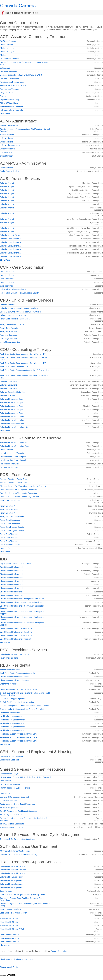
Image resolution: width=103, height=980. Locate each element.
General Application (59, 951)
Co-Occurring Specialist (10, 59)
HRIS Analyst (5, 781)
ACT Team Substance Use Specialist (15, 851)
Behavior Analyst (7, 183)
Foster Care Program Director (12, 527)
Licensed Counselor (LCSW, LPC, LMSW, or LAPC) (21, 75)
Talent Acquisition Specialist (11, 827)
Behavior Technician (8, 305)
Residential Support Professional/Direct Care (18, 734)
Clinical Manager (7, 48)
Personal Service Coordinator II (13, 85)
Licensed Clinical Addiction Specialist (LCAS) (18, 855)
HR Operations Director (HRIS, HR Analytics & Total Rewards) (25, 777)
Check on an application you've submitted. (17, 959)
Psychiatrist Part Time (9, 658)
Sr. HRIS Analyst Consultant (11, 808)
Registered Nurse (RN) (9, 100)
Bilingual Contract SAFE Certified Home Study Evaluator (23, 486)
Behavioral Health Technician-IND (14, 427)
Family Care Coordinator (10, 500)
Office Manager (6, 152)
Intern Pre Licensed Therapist (12, 453)
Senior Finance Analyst (9, 171)
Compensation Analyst (9, 774)
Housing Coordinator (8, 71)
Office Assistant (6, 138)
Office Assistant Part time (10, 145)
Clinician (3, 55)
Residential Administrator (10, 713)
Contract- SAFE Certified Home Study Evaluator (20, 497)
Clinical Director (6, 45)
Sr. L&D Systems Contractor (12, 815)
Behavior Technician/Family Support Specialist (19, 308)
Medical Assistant (7, 135)
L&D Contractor (6, 793)
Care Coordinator (7, 272)
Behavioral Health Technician (12, 417)
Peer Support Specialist (10, 935)
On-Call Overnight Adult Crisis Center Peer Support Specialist (25, 706)
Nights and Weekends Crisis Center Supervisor (19, 689)
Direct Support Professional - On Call (15, 677)
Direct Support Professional (11, 567)
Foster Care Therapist (9, 534)
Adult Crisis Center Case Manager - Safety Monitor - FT (23, 354)
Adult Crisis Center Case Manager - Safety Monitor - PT (23, 363)
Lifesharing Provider (8, 684)
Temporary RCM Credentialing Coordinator (17, 839)
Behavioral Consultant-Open (12, 399)
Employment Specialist (9, 760)
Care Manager (6, 891)
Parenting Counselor (8, 335)
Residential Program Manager (12, 716)
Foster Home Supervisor (10, 545)
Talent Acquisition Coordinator (12, 824)
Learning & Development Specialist (14, 797)
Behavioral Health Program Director (15, 654)
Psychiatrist (5, 96)
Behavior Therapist (8, 395)
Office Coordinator (7, 149)
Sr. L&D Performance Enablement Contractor (18, 811)
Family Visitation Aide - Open (12, 516)
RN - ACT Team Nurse (9, 103)
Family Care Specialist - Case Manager (16, 319)
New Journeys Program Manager (14, 82)
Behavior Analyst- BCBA (10, 235)
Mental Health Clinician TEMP (12, 929)
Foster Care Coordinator (10, 520)
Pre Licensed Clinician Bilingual (13, 457)
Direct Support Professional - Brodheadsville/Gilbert (21, 602)
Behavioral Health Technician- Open (15, 446)
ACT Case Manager (8, 41)
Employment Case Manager (11, 756)
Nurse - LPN (5, 548)
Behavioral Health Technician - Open (15, 443)
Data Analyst (5, 68)
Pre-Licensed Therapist (10, 89)
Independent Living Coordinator (13, 289)
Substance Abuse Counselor (12, 107)
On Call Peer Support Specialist (13, 699)
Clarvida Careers (18, 5)
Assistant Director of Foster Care (13, 479)
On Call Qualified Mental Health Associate (17, 702)
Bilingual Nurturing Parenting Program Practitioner (20, 312)
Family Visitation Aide (9, 506)
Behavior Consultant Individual (12, 392)
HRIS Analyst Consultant (10, 784)
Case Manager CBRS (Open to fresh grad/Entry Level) (22, 895)
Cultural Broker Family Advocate (13, 315)
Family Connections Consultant (13, 324)
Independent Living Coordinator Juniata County (19, 293)
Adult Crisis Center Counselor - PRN (15, 367)
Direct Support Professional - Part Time (16, 628)
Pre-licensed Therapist (9, 464)
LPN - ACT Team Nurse (10, 78)
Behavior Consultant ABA (10, 239)
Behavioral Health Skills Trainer (13, 866)
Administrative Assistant (10, 125)
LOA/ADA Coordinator (9, 801)
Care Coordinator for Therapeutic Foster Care (19, 490)
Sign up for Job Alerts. (9, 967)
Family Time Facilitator (9, 328)
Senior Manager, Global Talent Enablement (18, 804)
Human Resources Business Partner (15, 788)
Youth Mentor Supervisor (10, 342)
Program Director (7, 93)
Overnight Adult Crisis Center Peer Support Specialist (22, 709)
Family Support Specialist (10, 909)
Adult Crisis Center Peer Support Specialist (18, 673)
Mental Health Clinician (9, 919)
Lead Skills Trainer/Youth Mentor (13, 913)
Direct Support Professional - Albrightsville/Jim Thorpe (22, 599)
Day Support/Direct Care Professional (15, 564)
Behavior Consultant (8, 381)
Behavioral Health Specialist (11, 877)
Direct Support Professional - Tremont (15, 639)
